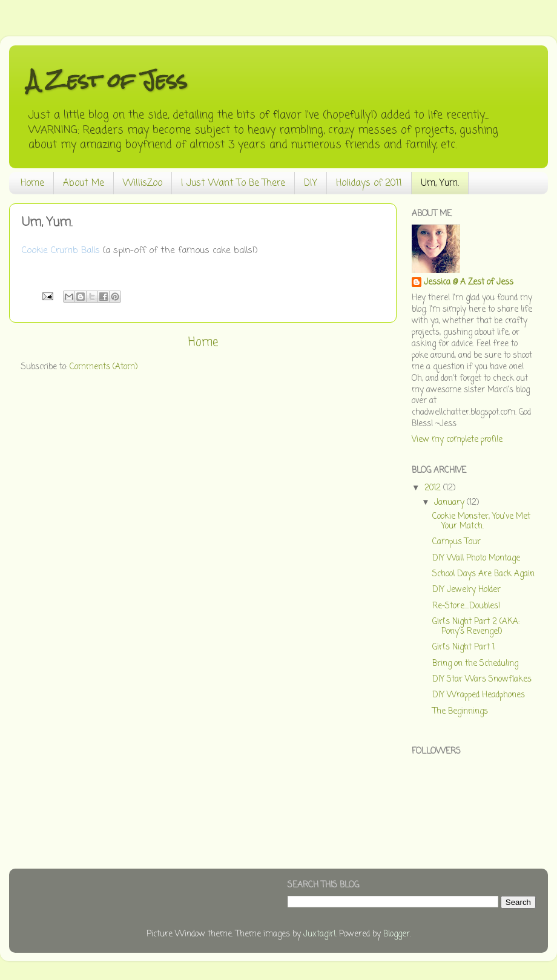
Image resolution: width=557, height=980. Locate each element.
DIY (311, 183)
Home (32, 183)
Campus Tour (456, 542)
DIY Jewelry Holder (466, 590)
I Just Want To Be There (233, 183)
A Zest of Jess (107, 80)
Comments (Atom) (104, 367)
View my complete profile (457, 440)
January (450, 503)
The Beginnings (460, 712)
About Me (84, 183)
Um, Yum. (440, 183)
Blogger (397, 934)
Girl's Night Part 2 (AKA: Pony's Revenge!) (476, 627)
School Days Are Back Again (483, 574)
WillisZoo (143, 183)
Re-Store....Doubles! (466, 606)
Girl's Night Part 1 (463, 647)
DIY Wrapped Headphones (479, 695)
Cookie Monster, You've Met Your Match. (481, 521)
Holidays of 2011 (369, 183)
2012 (434, 488)
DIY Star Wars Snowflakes (482, 679)
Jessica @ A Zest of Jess (469, 283)
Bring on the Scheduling (475, 664)
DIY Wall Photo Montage (476, 558)
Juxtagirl (319, 934)
